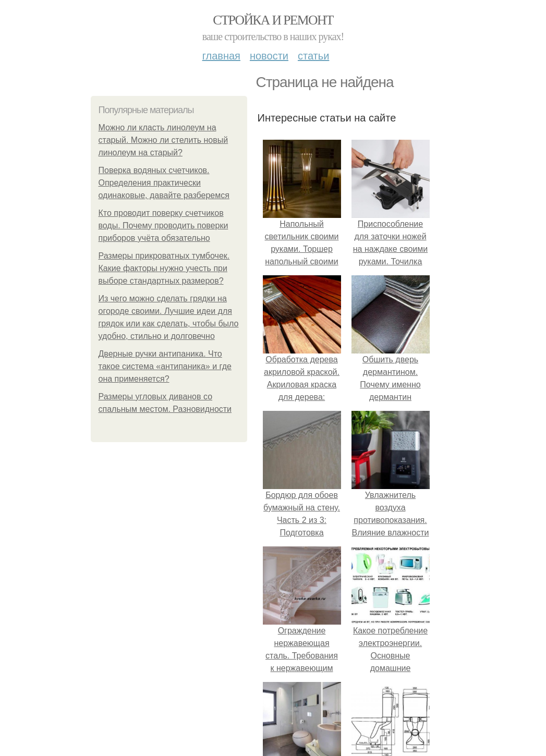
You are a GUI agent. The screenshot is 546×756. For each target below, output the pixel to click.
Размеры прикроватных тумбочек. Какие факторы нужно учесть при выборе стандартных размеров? (164, 268)
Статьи (313, 56)
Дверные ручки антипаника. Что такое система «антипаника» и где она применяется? (165, 366)
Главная (221, 56)
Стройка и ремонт (273, 20)
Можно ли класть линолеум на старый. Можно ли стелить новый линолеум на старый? (163, 140)
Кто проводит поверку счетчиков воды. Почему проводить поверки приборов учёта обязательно (163, 225)
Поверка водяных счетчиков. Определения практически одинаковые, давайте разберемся (164, 183)
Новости (269, 56)
